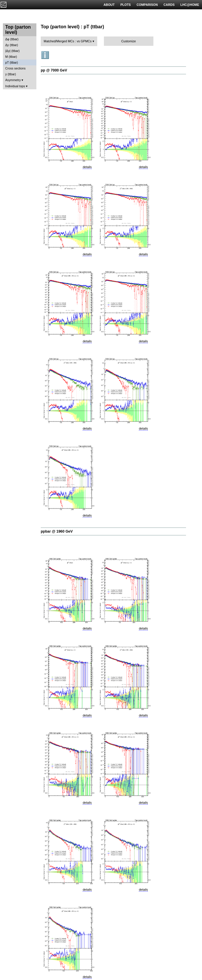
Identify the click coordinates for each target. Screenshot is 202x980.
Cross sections (15, 68)
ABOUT (109, 5)
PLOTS (126, 5)
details (87, 167)
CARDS (169, 5)
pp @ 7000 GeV (54, 70)
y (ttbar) (11, 74)
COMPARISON (147, 5)
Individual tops (15, 86)
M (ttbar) (11, 57)
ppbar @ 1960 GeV (57, 531)
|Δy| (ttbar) (12, 51)
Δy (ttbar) (12, 45)
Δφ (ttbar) (12, 39)
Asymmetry (13, 80)
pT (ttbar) (12, 62)
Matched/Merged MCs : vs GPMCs (68, 41)
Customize (128, 41)
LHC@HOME (190, 5)
